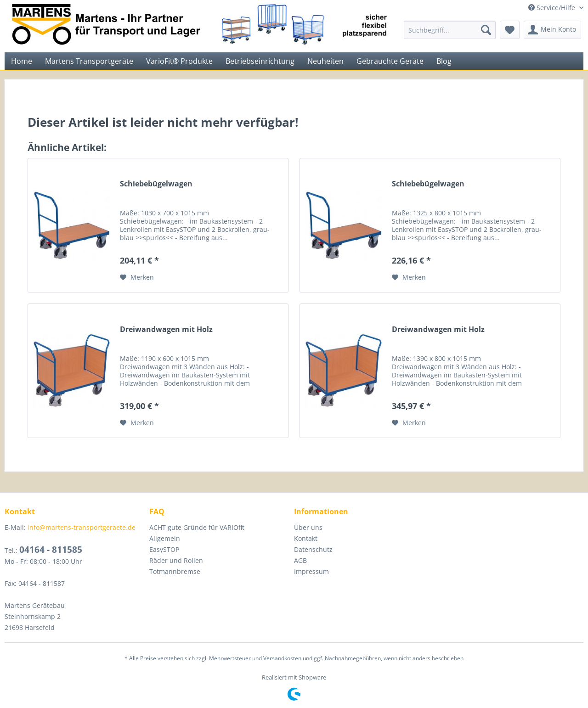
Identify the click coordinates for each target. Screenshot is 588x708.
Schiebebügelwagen (156, 184)
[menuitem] (450, 30)
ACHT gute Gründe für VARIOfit (197, 527)
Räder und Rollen (176, 560)
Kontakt (306, 538)
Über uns (308, 527)
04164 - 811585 (51, 550)
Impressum (311, 571)
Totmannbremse (175, 571)
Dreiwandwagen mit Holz (166, 329)
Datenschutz (313, 549)
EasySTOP (164, 549)
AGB (300, 560)
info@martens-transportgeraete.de (82, 527)
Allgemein (165, 538)
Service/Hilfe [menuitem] (553, 8)
